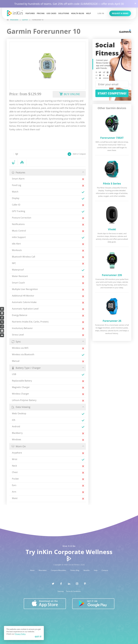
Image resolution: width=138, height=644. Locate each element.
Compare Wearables (59, 570)
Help (88, 13)
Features (30, 13)
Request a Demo (120, 13)
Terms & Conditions (73, 591)
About (32, 570)
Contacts (105, 570)
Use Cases (51, 13)
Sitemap (61, 591)
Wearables (43, 570)
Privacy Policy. (20, 634)
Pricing (41, 13)
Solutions (64, 13)
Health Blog (78, 13)
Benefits (87, 570)
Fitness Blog (75, 570)
